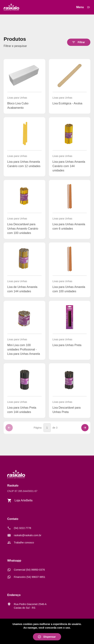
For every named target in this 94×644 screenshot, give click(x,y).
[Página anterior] (9, 428)
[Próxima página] (85, 428)
